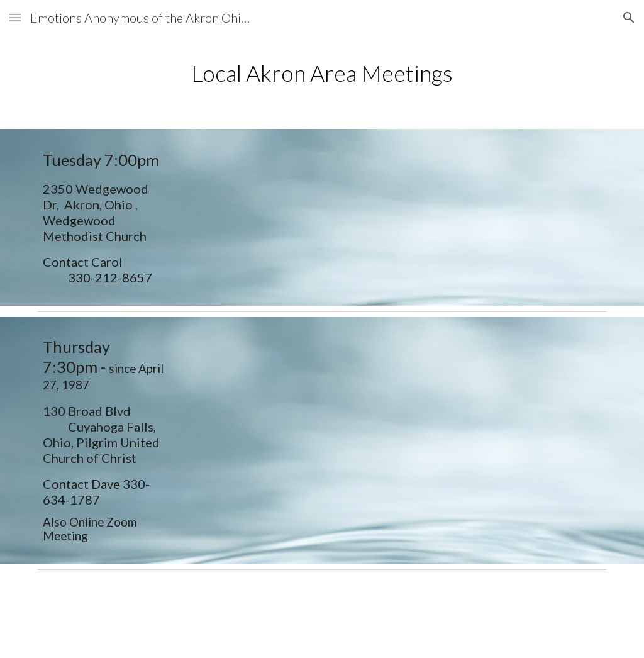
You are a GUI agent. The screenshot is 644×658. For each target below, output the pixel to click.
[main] (322, 73)
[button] (15, 17)
